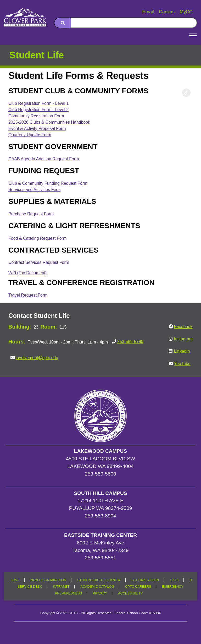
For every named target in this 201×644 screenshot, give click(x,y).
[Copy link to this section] (186, 93)
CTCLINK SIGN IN (145, 580)
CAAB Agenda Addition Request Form (44, 159)
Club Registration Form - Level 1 (38, 103)
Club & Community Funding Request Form (48, 183)
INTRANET (61, 587)
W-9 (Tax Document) (27, 273)
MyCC (186, 12)
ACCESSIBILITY (130, 593)
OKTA (174, 580)
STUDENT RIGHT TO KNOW (99, 580)
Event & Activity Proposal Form (37, 129)
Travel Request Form (28, 295)
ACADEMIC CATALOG (97, 587)
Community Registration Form (36, 116)
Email (148, 12)
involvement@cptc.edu (37, 358)
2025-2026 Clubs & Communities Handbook (49, 122)
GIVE (16, 580)
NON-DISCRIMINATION (48, 580)
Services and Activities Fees (34, 190)
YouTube (182, 364)
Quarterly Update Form (30, 135)
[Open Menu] (193, 35)
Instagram (183, 339)
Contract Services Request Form (39, 262)
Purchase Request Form (31, 214)
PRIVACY (100, 593)
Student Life (37, 55)
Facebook (183, 327)
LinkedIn (182, 351)
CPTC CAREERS (138, 587)
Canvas (167, 12)
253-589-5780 (130, 342)
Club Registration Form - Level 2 (38, 110)
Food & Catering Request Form (37, 238)
